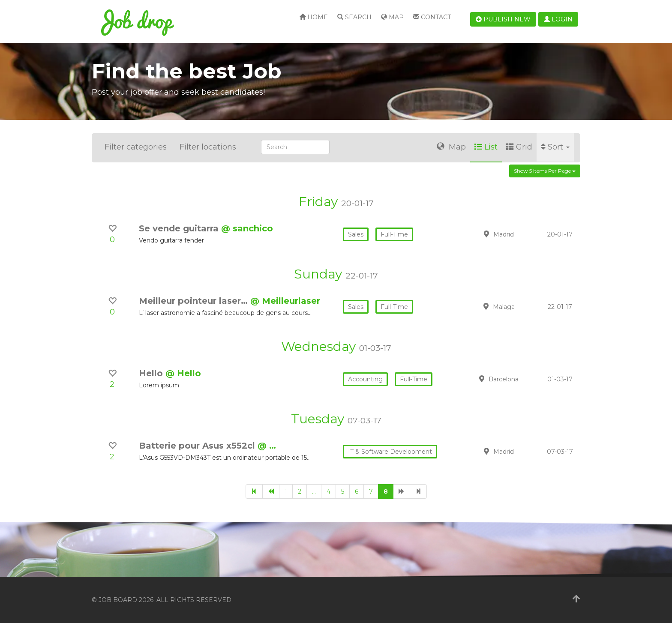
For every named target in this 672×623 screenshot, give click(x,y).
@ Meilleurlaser (285, 301)
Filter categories (136, 147)
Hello (152, 373)
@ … (267, 446)
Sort (555, 147)
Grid (519, 147)
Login (558, 19)
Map (392, 17)
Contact (432, 17)
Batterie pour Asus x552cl (198, 446)
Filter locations (208, 147)
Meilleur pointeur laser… (195, 301)
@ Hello (183, 373)
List (486, 147)
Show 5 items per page (545, 171)
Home (314, 17)
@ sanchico (247, 228)
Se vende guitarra (180, 228)
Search (354, 17)
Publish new (503, 19)
